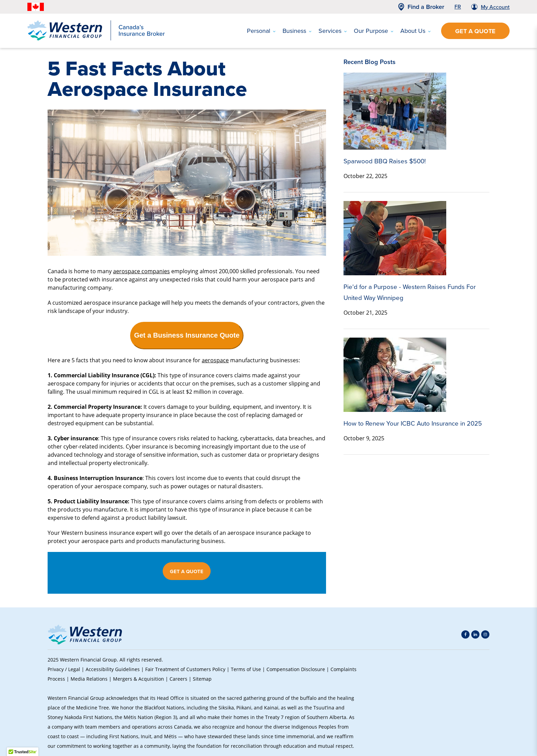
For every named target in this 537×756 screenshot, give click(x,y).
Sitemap (202, 679)
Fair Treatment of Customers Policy (185, 669)
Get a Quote (475, 31)
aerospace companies (141, 271)
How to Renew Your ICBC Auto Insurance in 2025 (413, 423)
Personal (261, 31)
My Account (495, 7)
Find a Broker (426, 7)
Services (333, 31)
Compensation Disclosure (296, 669)
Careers (178, 679)
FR (458, 7)
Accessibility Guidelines (113, 669)
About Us (416, 31)
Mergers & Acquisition (139, 679)
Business (297, 31)
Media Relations (89, 679)
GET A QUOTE (187, 571)
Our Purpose (374, 31)
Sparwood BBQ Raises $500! (385, 161)
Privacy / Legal (64, 669)
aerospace (215, 360)
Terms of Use (246, 669)
